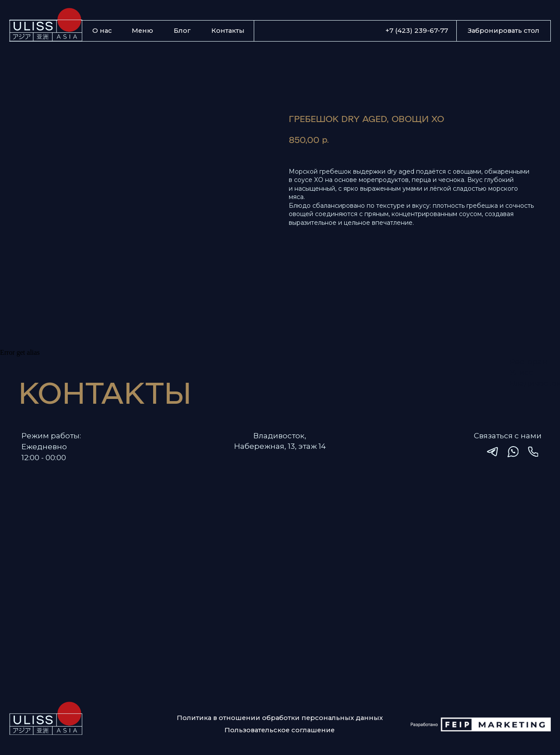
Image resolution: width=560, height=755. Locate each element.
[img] (493, 452)
